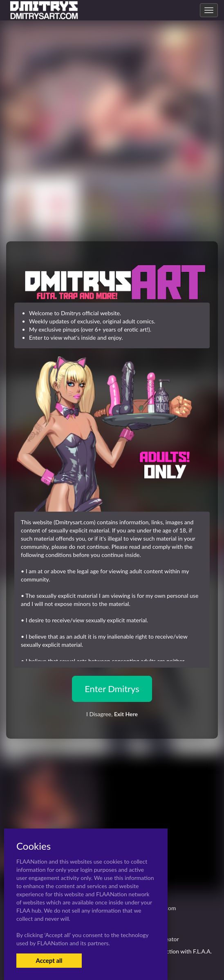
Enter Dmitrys (112, 689)
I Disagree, (112, 714)
